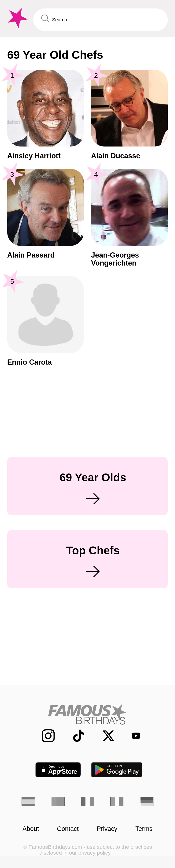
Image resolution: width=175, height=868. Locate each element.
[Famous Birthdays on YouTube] (133, 736)
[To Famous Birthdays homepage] (17, 18)
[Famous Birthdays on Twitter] (104, 736)
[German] (147, 802)
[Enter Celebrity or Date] (101, 20)
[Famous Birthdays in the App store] (58, 770)
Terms (144, 829)
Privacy (107, 829)
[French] (87, 802)
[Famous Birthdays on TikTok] (74, 736)
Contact (68, 829)
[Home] (87, 714)
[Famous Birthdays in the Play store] (117, 770)
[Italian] (117, 802)
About (31, 829)
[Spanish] (28, 802)
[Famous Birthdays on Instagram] (44, 736)
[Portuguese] (58, 802)
